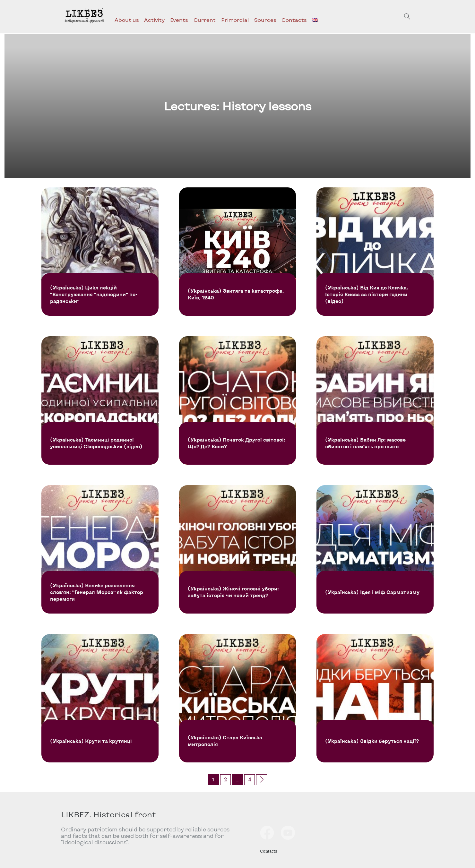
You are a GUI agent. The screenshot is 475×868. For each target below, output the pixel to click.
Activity (154, 20)
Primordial (235, 20)
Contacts (294, 20)
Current (205, 20)
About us (127, 20)
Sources (265, 20)
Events (179, 20)
